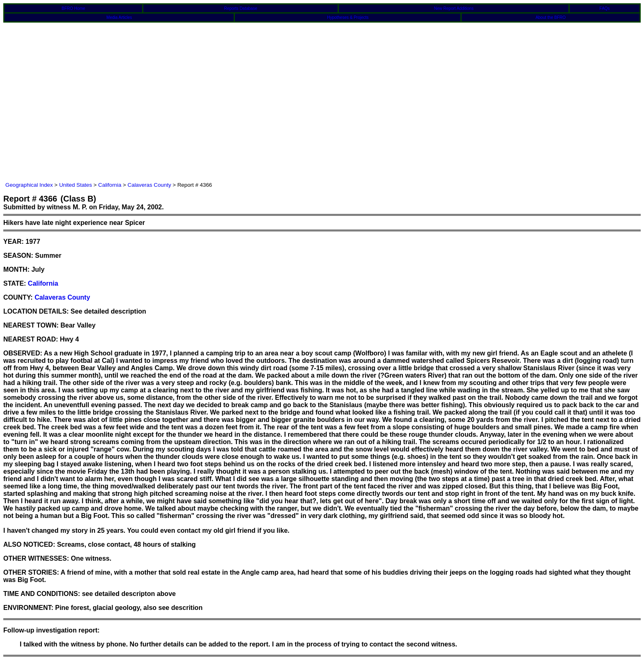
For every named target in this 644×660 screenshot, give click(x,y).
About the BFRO (551, 17)
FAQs (605, 8)
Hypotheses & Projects (348, 17)
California (110, 185)
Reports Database (241, 8)
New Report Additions (454, 8)
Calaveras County (149, 185)
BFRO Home (73, 8)
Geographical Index (29, 185)
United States (76, 185)
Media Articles (119, 17)
